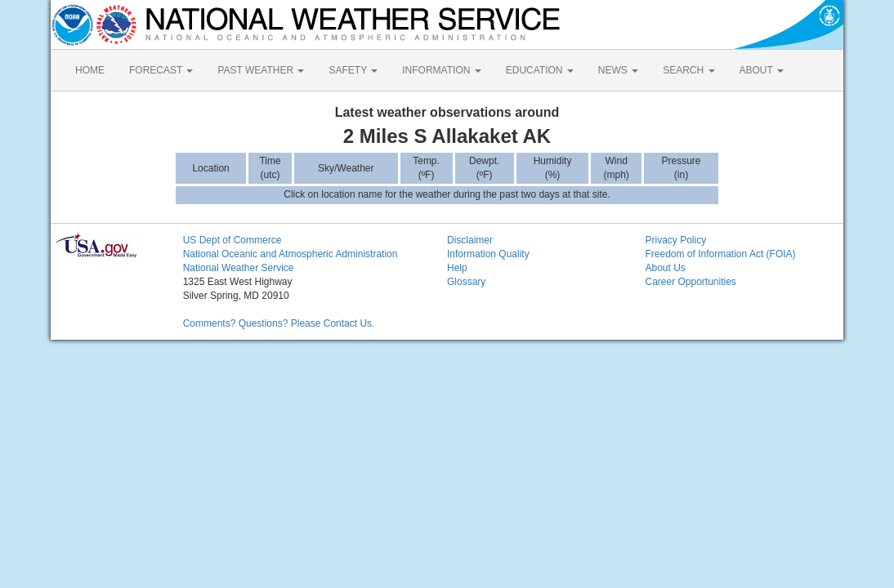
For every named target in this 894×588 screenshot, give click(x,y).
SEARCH (688, 70)
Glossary (466, 282)
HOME (90, 70)
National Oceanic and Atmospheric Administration (291, 254)
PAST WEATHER (261, 70)
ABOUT (762, 70)
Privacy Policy (675, 240)
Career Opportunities (690, 282)
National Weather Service (239, 268)
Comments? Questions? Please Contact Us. (279, 323)
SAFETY (353, 70)
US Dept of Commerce (232, 240)
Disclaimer (470, 240)
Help (457, 268)
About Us (665, 268)
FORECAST (161, 70)
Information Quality (488, 254)
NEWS (618, 70)
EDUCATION (540, 70)
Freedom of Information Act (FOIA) (720, 254)
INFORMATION (441, 70)
